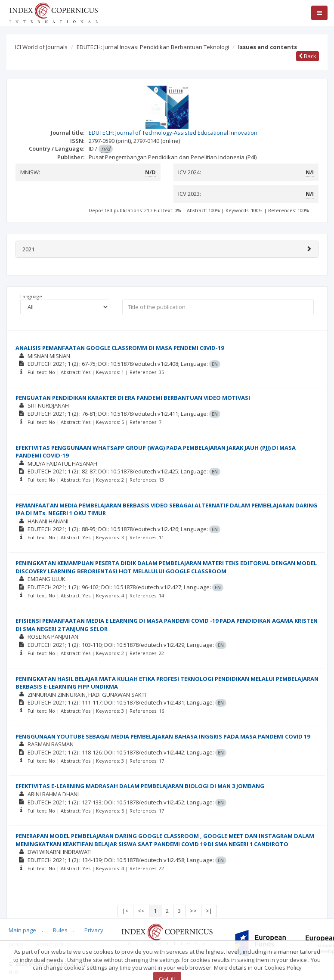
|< (125, 911)
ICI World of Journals (41, 47)
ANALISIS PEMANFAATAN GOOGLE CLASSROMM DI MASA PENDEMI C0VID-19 (120, 348)
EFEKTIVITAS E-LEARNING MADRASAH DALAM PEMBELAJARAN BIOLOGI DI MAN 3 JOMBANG (140, 786)
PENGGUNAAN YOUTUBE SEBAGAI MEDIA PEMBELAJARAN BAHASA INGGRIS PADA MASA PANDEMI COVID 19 (163, 736)
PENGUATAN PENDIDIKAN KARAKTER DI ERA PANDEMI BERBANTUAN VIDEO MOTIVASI (133, 398)
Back (308, 56)
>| (209, 911)
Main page (22, 930)
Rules (60, 930)
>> (193, 911)
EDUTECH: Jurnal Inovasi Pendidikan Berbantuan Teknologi (153, 47)
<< (141, 911)
